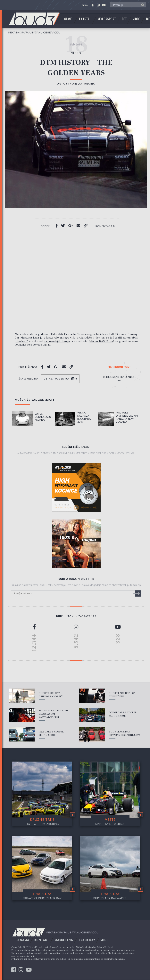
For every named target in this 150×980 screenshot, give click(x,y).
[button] (142, 5)
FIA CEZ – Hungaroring (42, 824)
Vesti (110, 819)
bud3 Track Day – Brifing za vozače (51, 695)
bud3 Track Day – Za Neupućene (122, 695)
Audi (37, 453)
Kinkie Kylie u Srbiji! (110, 824)
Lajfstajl (85, 19)
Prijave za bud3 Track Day (42, 898)
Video (136, 19)
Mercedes (82, 453)
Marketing (64, 940)
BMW (46, 453)
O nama (84, 5)
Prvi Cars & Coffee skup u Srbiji (51, 733)
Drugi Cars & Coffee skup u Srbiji (123, 714)
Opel (112, 453)
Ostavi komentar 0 (60, 379)
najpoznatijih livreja (57, 341)
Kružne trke (42, 819)
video (76, 53)
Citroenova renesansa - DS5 (119, 379)
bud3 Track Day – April (110, 898)
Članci (69, 19)
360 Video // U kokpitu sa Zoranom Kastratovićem (53, 714)
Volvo (130, 453)
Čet (124, 19)
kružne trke (66, 453)
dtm (54, 453)
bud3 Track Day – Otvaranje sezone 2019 (124, 733)
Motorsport (107, 19)
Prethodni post (119, 367)
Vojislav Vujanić (83, 84)
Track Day (42, 894)
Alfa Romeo (25, 453)
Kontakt (42, 940)
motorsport (98, 453)
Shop (104, 940)
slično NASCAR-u (101, 341)
